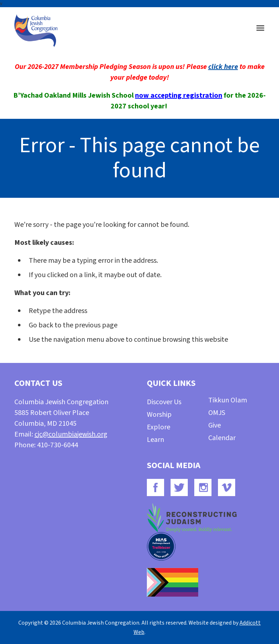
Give (215, 425)
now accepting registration (179, 95)
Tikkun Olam (228, 400)
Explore (159, 427)
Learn (155, 440)
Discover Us (164, 402)
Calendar (222, 438)
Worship (159, 415)
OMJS (217, 413)
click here (223, 67)
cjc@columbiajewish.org (71, 434)
